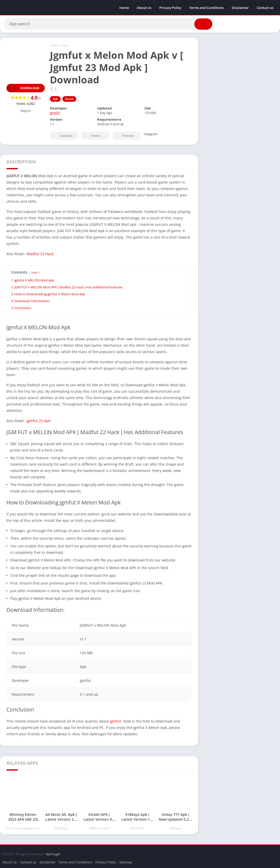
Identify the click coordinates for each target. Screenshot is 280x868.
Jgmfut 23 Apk (38, 422)
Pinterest (125, 137)
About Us (144, 8)
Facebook (63, 137)
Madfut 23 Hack (40, 255)
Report (26, 112)
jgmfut (55, 114)
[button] (201, 25)
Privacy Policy (170, 8)
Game (69, 100)
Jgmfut (116, 723)
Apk (66, 47)
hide (34, 274)
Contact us (265, 8)
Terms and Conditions (206, 8)
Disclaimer (240, 8)
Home (124, 8)
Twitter (92, 137)
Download (23, 90)
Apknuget (53, 853)
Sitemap (126, 861)
